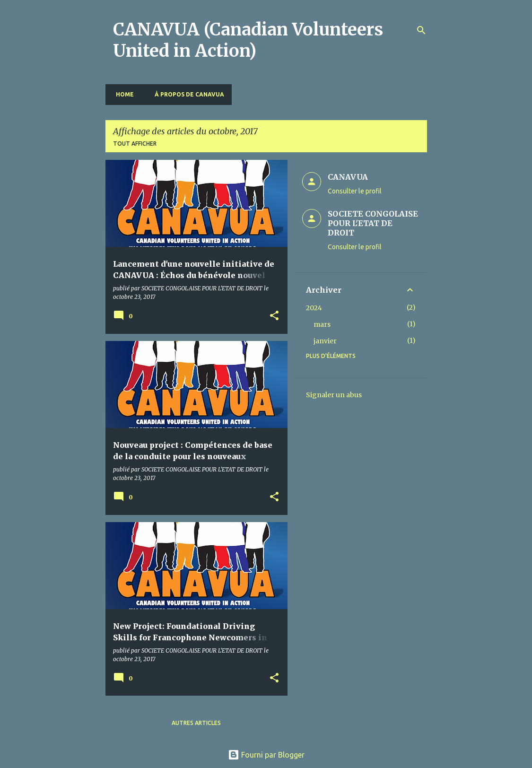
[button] (274, 316)
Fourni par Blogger (266, 755)
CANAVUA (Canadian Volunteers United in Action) (248, 40)
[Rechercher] (421, 30)
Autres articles (196, 723)
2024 (314, 308)
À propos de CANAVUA (187, 94)
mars (322, 324)
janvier (325, 341)
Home (122, 94)
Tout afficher (135, 144)
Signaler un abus (334, 395)
